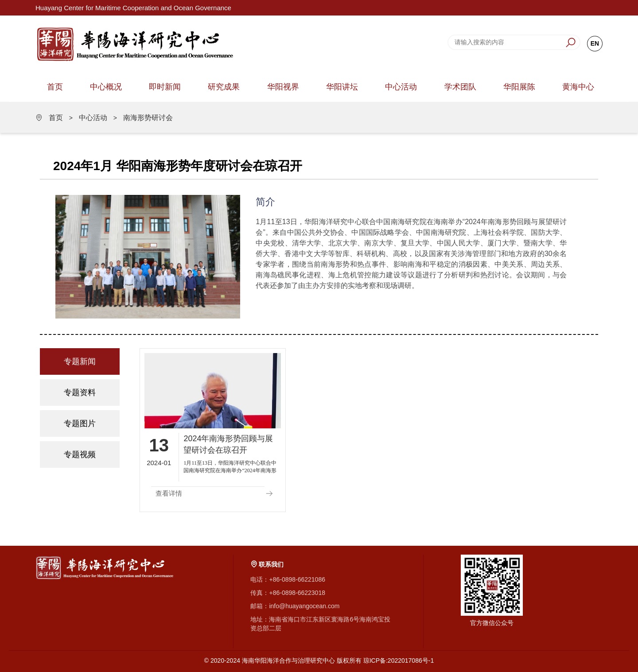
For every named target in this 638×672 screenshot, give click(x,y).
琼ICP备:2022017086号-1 (399, 660)
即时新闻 (165, 87)
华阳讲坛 (342, 87)
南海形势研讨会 (148, 118)
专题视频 (80, 454)
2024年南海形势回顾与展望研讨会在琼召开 (228, 444)
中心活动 (401, 87)
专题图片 (80, 423)
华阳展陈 (519, 87)
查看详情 (169, 493)
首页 (55, 87)
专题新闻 (80, 361)
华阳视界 (283, 87)
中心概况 (106, 87)
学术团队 (460, 87)
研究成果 (224, 87)
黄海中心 (578, 87)
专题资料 (80, 392)
